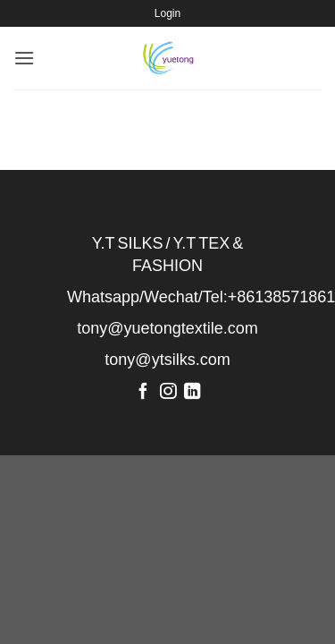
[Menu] (24, 58)
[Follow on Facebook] (143, 392)
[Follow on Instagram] (167, 392)
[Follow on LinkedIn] (192, 392)
